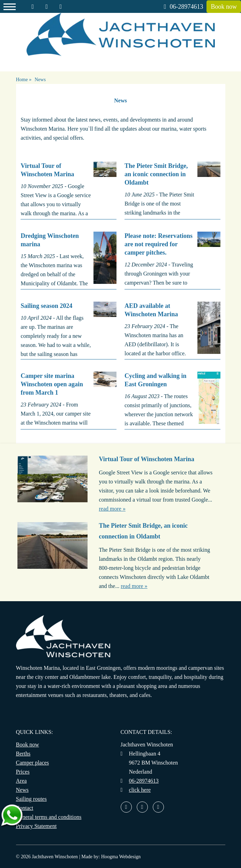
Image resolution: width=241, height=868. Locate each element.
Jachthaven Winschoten (55, 857)
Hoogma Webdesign (121, 857)
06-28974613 (184, 7)
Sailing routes (31, 799)
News (22, 790)
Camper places (33, 763)
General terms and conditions (49, 817)
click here (140, 790)
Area (21, 781)
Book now (224, 7)
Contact (25, 808)
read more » (112, 509)
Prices (23, 772)
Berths (23, 754)
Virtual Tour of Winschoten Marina (147, 459)
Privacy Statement (36, 826)
